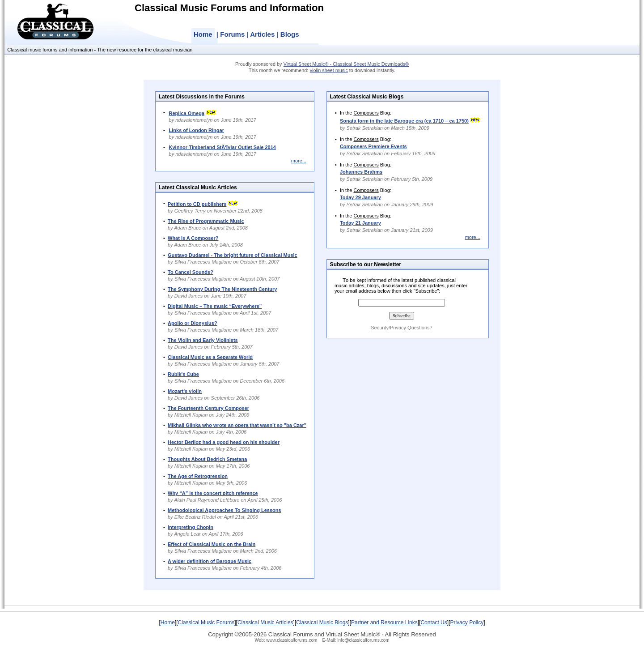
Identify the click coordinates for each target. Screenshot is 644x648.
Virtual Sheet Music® (353, 634)
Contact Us (434, 622)
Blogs (290, 34)
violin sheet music (329, 70)
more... (299, 161)
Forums (232, 34)
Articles (262, 34)
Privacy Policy (467, 622)
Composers (366, 113)
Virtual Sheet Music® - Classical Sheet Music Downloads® (346, 64)
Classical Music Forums (206, 622)
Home (203, 34)
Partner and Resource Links (384, 622)
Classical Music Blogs (322, 622)
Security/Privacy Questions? (402, 328)
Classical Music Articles (265, 622)
